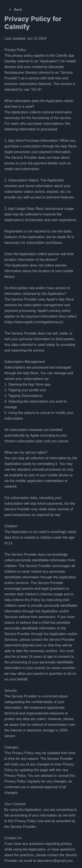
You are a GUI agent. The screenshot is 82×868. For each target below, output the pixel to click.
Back (15, 10)
